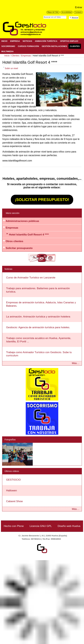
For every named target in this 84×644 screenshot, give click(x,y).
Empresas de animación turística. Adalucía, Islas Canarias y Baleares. (41, 304)
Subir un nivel (11, 68)
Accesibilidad (67, 12)
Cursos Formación (28, 46)
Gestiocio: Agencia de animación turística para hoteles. (38, 327)
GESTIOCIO (13, 480)
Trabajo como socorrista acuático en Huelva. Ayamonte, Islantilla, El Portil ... (39, 340)
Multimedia (7, 51)
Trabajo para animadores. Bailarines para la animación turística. (38, 290)
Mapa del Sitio (53, 12)
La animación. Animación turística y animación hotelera (38, 317)
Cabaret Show (14, 501)
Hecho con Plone (14, 526)
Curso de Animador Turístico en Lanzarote (31, 277)
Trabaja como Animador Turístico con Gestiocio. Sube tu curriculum (39, 354)
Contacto (78, 12)
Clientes (75, 46)
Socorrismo (8, 46)
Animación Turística (46, 41)
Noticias (27, 41)
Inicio (4, 41)
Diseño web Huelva (69, 526)
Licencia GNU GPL (41, 526)
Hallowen (11, 490)
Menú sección (13, 213)
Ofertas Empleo (69, 41)
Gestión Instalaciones (54, 46)
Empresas (26, 56)
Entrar (79, 7)
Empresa (15, 41)
